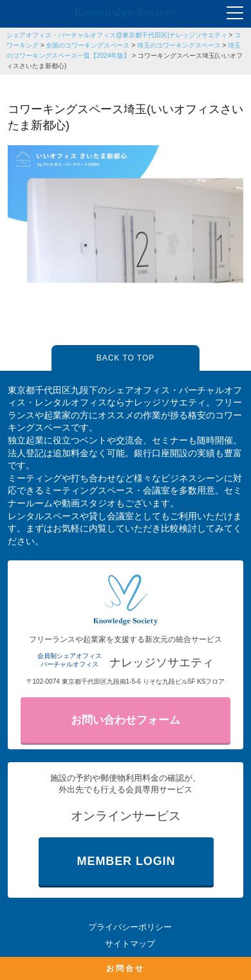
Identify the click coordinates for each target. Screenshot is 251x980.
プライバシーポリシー (130, 927)
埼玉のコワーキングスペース (179, 45)
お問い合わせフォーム (126, 720)
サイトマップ (130, 944)
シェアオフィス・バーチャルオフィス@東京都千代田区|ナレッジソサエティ (117, 35)
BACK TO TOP (126, 358)
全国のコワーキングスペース (88, 45)
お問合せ (126, 968)
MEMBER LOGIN (126, 861)
